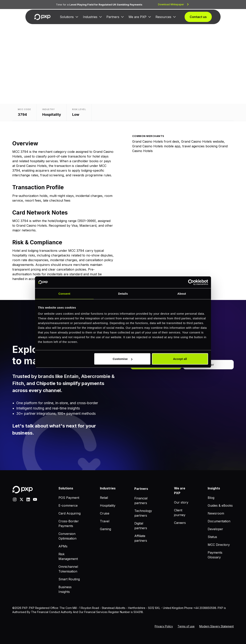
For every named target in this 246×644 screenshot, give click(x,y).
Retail (104, 498)
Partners (113, 17)
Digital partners (141, 526)
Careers (180, 523)
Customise (123, 359)
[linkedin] (28, 499)
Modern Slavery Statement (216, 626)
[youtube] (35, 499)
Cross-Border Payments (69, 524)
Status (212, 537)
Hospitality (108, 505)
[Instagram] (15, 499)
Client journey (180, 513)
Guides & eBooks (220, 505)
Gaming (105, 529)
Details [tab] (123, 293)
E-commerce (68, 505)
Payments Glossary (215, 555)
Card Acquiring (70, 513)
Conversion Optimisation (67, 536)
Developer (215, 529)
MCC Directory (219, 545)
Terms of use (186, 626)
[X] (22, 499)
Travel (105, 521)
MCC (14, 617)
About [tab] (182, 293)
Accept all (180, 359)
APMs (63, 546)
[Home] (42, 17)
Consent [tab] (64, 293)
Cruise (105, 513)
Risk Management (68, 556)
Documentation (219, 521)
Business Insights (65, 589)
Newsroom (216, 513)
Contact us (198, 17)
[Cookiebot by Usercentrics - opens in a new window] (191, 282)
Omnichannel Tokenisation (68, 569)
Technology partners (143, 513)
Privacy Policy (164, 626)
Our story (181, 502)
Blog (211, 498)
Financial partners (141, 501)
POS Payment (69, 498)
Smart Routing (69, 579)
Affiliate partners (141, 538)
